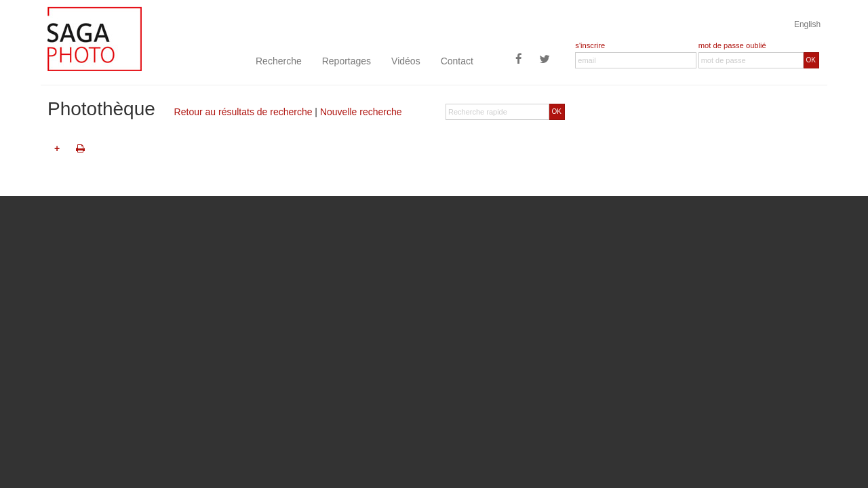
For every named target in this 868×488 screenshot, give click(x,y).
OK (811, 60)
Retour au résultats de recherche (243, 112)
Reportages (347, 61)
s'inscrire (590, 45)
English (807, 24)
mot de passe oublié (732, 45)
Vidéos (406, 61)
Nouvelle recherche (361, 112)
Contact (457, 61)
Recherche (279, 61)
